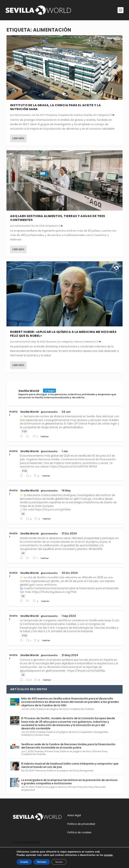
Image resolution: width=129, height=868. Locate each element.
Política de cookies (79, 832)
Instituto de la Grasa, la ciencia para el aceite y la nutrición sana (56, 107)
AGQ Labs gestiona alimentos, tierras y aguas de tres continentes (58, 218)
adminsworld (22, 115)
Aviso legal (74, 815)
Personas (41, 771)
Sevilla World (29, 412)
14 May (66, 491)
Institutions (27, 735)
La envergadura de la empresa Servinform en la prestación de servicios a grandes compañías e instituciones (69, 782)
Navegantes (101, 732)
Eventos (78, 115)
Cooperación (66, 115)
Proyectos (52, 115)
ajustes (110, 855)
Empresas (51, 226)
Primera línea (42, 735)
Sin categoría (101, 115)
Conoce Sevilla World (26, 842)
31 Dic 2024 (69, 533)
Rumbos (51, 342)
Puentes (88, 115)
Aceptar (22, 862)
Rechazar (40, 862)
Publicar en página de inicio (53, 709)
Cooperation (86, 732)
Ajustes (58, 862)
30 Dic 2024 (70, 573)
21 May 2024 (70, 655)
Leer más (18, 138)
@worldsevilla (49, 412)
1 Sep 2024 (69, 616)
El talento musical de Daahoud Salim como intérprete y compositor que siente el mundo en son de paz (70, 765)
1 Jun (65, 451)
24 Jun (66, 412)
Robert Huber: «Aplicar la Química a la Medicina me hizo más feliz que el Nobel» (63, 334)
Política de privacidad (81, 824)
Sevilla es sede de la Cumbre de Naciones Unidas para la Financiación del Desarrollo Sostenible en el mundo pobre (68, 746)
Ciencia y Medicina (84, 342)
